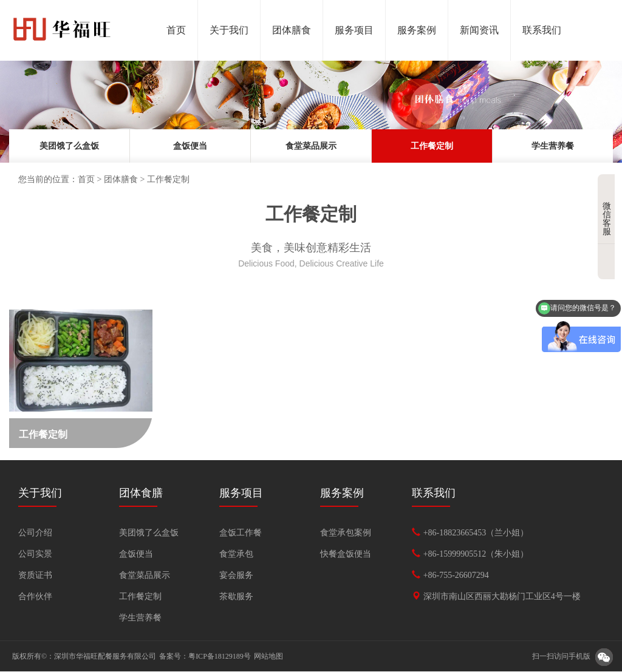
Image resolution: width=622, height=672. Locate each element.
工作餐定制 (432, 146)
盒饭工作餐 (241, 533)
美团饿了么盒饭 (69, 146)
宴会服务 (236, 576)
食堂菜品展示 (311, 146)
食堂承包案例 (346, 533)
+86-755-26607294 (456, 576)
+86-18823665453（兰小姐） (476, 533)
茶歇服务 (236, 597)
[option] (311, 112)
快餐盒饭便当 (346, 555)
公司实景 (35, 555)
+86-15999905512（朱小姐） (476, 555)
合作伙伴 (35, 597)
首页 (86, 179)
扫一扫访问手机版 (561, 657)
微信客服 (609, 210)
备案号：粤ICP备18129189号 (205, 657)
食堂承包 (236, 555)
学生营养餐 (553, 146)
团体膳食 (121, 179)
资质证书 (35, 576)
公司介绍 (35, 533)
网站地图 (268, 657)
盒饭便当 (190, 146)
